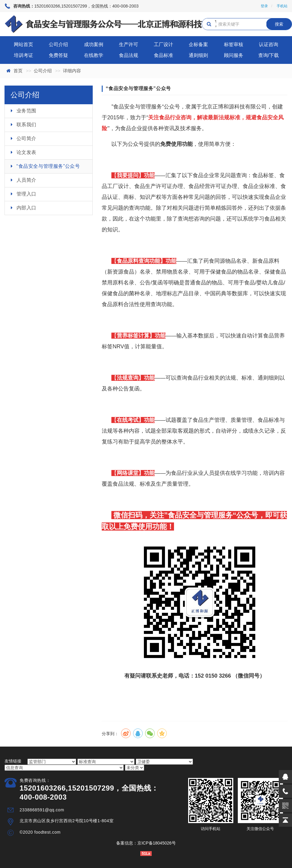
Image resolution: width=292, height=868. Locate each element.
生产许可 (129, 44)
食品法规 (129, 55)
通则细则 (198, 55)
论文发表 (26, 152)
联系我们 (26, 125)
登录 (264, 6)
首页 (18, 71)
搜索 (279, 24)
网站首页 (23, 44)
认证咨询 (269, 44)
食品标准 (163, 55)
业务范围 (26, 111)
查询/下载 (269, 55)
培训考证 (23, 55)
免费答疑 (58, 55)
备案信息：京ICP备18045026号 (146, 843)
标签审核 (234, 44)
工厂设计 (163, 44)
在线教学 (94, 55)
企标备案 (198, 44)
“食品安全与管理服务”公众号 (48, 166)
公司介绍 (58, 44)
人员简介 (26, 180)
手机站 (282, 6)
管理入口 (26, 194)
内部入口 (26, 208)
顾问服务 (234, 55)
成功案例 (94, 44)
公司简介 (26, 138)
